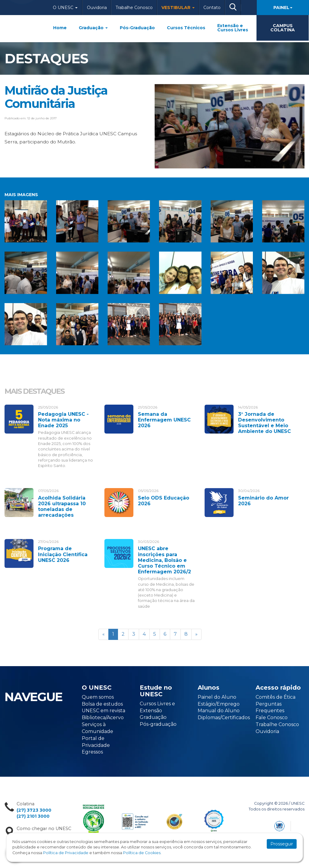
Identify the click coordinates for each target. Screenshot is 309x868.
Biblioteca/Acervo (103, 718)
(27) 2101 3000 (33, 816)
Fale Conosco (272, 718)
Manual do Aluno (219, 711)
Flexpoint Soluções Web (301, 825)
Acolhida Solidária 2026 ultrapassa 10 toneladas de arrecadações (62, 507)
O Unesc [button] (65, 8)
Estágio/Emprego (219, 704)
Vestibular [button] (178, 8)
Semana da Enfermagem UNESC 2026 (164, 420)
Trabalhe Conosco (134, 8)
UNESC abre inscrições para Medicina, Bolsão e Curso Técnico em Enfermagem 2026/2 (164, 560)
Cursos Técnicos (186, 28)
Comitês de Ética (276, 697)
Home (60, 28)
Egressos (92, 752)
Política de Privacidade (66, 853)
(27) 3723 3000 (34, 810)
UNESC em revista (104, 711)
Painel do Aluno (217, 697)
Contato (212, 8)
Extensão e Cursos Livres (233, 28)
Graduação (93, 28)
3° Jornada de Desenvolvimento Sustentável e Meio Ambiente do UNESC (264, 423)
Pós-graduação (158, 724)
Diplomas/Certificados (224, 718)
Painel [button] (283, 8)
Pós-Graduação (137, 28)
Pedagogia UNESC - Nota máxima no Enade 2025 (63, 420)
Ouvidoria (97, 8)
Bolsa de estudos (102, 704)
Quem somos (98, 697)
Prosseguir (282, 844)
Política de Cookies (142, 853)
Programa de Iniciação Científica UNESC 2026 (63, 554)
